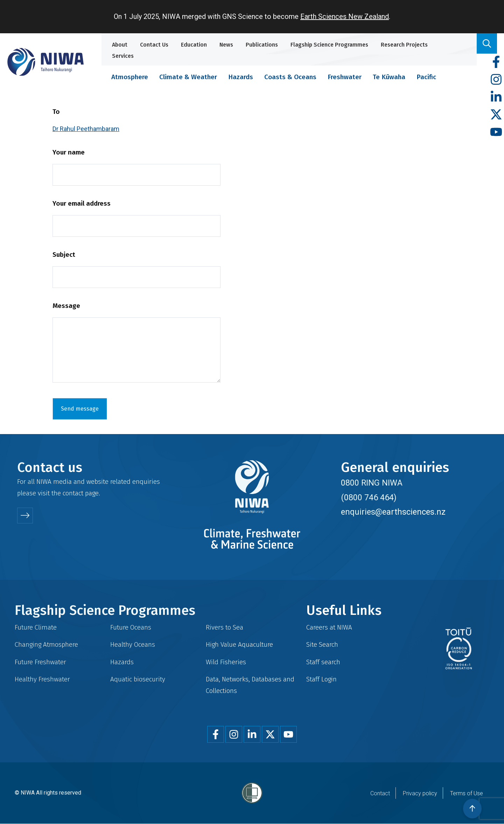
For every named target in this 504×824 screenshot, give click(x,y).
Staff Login (321, 679)
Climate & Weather (188, 77)
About (120, 45)
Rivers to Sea (225, 627)
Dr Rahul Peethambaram (86, 129)
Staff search (323, 662)
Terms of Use (467, 793)
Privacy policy (420, 793)
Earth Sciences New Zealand (345, 16)
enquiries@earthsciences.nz (393, 512)
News (226, 45)
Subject (64, 255)
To (56, 112)
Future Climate (36, 627)
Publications (262, 45)
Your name (69, 152)
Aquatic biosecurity (138, 679)
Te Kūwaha (389, 77)
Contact (380, 793)
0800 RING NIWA (372, 483)
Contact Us (154, 45)
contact (73, 493)
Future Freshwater (40, 662)
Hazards (241, 77)
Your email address (82, 203)
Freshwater (345, 77)
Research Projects (404, 45)
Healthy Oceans (133, 644)
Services (123, 56)
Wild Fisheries (226, 662)
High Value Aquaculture (239, 644)
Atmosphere (130, 77)
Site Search (322, 644)
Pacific (426, 77)
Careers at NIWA (329, 627)
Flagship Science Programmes (329, 45)
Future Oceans (131, 627)
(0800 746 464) (369, 497)
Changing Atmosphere (46, 644)
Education (194, 45)
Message (66, 306)
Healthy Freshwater (42, 679)
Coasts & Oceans (290, 77)
